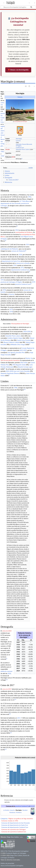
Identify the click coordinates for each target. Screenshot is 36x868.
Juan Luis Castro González (22, 371)
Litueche (11, 294)
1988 (15, 388)
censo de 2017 (7, 689)
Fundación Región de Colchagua (16, 853)
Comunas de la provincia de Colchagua (13, 829)
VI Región (19, 282)
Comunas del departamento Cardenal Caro (15, 827)
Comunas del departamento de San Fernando (15, 823)
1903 (17, 230)
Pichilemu (19, 812)
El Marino (11, 858)
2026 (26, 363)
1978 (4, 290)
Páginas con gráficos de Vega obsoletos (21, 819)
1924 (27, 244)
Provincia (9, 147)
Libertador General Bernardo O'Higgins (24, 145)
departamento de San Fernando (11, 203)
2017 (19, 718)
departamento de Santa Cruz (11, 261)
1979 (33, 282)
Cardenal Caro (20, 147)
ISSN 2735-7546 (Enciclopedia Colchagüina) (15, 851)
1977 (11, 309)
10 (25, 389)
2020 (9, 673)
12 (7, 680)
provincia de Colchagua (8, 282)
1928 (2, 156)
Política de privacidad (7, 863)
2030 (11, 371)
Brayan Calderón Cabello (11, 342)
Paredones (12, 812)
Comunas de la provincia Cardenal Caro (14, 832)
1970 (11, 312)
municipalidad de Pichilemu (24, 232)
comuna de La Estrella (23, 263)
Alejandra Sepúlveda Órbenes (10, 373)
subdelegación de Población (9, 249)
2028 (29, 331)
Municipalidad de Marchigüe (20, 324)
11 (28, 637)
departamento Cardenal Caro (20, 270)
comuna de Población (18, 251)
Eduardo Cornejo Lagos (25, 367)
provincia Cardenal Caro (3, 118)
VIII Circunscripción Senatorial (10, 360)
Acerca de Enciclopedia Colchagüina (12, 866)
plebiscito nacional (6, 671)
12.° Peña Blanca (25, 201)
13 (15, 699)
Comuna (20, 97)
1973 (22, 268)
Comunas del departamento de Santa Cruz (15, 825)
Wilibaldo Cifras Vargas (18, 344)
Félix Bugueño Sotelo (19, 365)
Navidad (25, 810)
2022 (22, 363)
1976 (2, 280)
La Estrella (6, 810)
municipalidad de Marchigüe (21, 121)
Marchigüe (19, 139)
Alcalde (8, 149)
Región (9, 144)
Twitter (21, 837)
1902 (2, 152)
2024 (13, 157)
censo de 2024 (7, 631)
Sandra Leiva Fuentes (24, 340)
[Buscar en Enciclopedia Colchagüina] (18, 7)
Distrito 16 (29, 358)
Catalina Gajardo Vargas (15, 338)
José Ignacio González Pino (16, 352)
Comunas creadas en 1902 (10, 821)
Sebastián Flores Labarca (23, 149)
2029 (25, 350)
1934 (15, 265)
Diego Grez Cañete (13, 837)
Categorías (4, 819)
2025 (21, 350)
